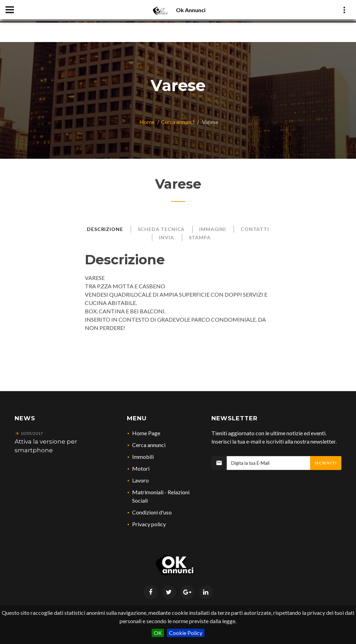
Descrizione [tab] (105, 229)
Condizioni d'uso (152, 512)
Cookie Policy (186, 633)
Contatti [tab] (255, 229)
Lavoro (140, 480)
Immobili (143, 457)
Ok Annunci (191, 10)
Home (147, 122)
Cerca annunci (178, 122)
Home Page (146, 433)
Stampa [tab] (200, 237)
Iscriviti (326, 463)
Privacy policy (149, 524)
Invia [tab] (166, 237)
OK (158, 633)
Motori (141, 468)
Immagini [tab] (213, 229)
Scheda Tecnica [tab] (161, 229)
